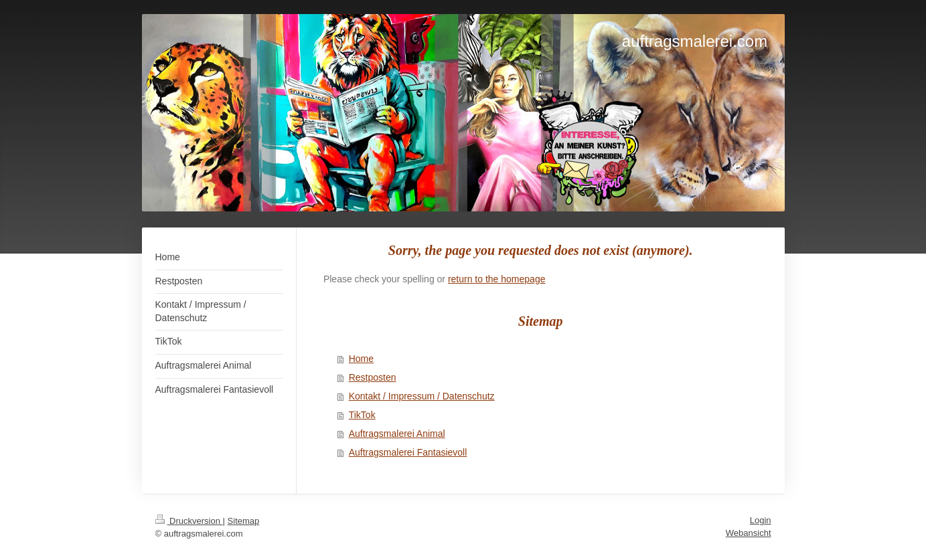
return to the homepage (497, 279)
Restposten (373, 377)
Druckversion (189, 521)
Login (761, 520)
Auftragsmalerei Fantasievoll (408, 452)
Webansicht (749, 533)
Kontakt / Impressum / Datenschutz (422, 396)
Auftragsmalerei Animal (397, 434)
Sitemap (244, 521)
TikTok (362, 415)
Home (361, 359)
